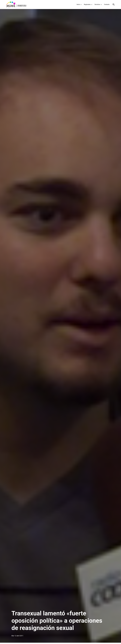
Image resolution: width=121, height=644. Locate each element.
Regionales (87, 4)
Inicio (78, 4)
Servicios (97, 4)
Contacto (107, 4)
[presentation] (81, 5)
